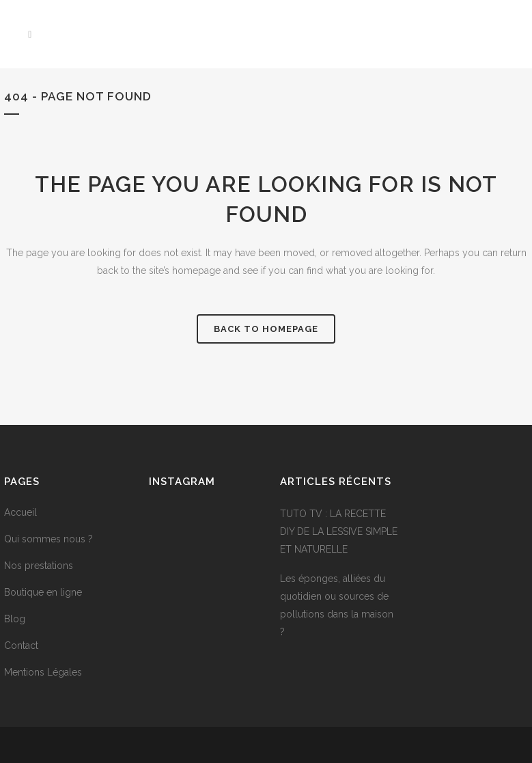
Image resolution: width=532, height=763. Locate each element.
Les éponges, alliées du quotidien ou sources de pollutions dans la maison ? (337, 605)
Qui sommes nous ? (48, 539)
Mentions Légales (43, 672)
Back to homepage (266, 329)
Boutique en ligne (43, 592)
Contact (21, 646)
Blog (15, 619)
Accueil (20, 512)
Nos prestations (39, 566)
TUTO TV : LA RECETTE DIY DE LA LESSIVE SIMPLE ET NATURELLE (339, 531)
